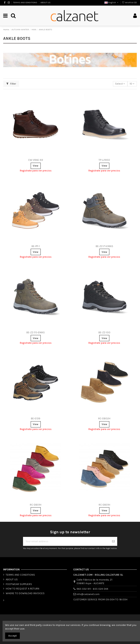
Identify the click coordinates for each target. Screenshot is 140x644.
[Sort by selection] (120, 84)
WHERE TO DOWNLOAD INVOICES (25, 593)
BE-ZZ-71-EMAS (104, 246)
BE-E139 (36, 418)
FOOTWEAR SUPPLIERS (19, 584)
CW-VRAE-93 (36, 160)
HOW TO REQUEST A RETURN (22, 589)
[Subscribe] (113, 541)
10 (132, 84)
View (36, 166)
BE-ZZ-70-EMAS (36, 332)
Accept (12, 636)
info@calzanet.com (88, 594)
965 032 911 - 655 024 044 (92, 589)
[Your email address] (66, 541)
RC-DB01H (36, 505)
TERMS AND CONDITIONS (25, 3)
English (112, 3)
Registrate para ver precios (36, 171)
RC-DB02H (104, 418)
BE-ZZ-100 (104, 332)
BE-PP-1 (36, 246)
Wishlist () (129, 3)
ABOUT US (45, 3)
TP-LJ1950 (104, 160)
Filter (11, 84)
